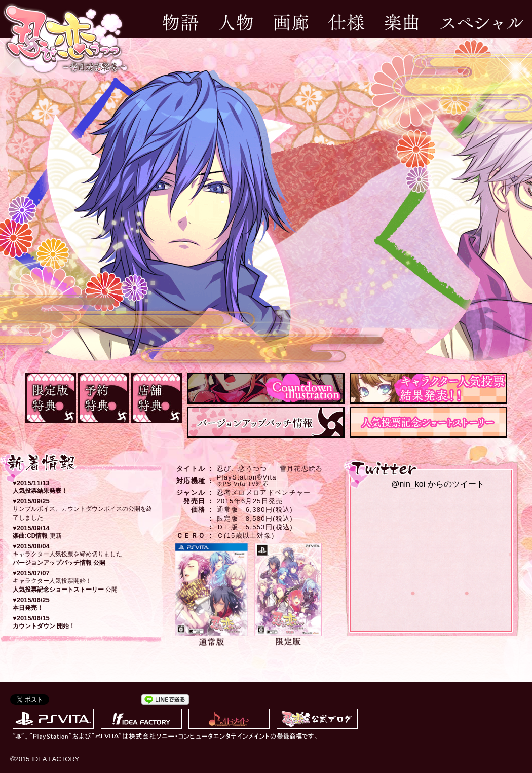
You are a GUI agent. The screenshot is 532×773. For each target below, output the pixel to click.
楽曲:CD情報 (30, 536)
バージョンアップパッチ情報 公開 (59, 563)
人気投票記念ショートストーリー (58, 590)
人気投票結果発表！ (40, 491)
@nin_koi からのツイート (438, 484)
